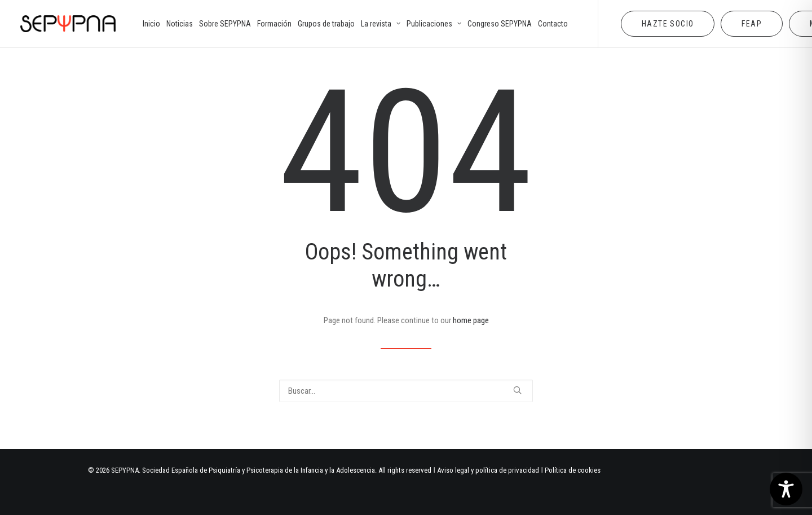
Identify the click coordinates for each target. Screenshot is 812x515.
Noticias (180, 24)
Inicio (151, 24)
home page (471, 320)
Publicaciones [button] (434, 24)
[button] (517, 390)
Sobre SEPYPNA (225, 24)
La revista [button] (381, 24)
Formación (274, 24)
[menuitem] (151, 24)
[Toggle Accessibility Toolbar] (786, 489)
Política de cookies (573, 470)
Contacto (553, 24)
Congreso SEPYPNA (500, 24)
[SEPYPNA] (68, 24)
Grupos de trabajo (326, 24)
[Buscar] (406, 391)
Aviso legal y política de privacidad (488, 470)
